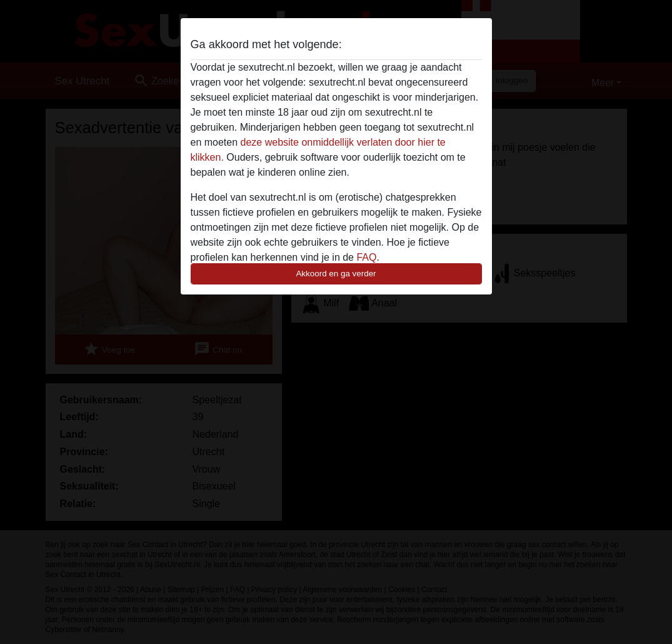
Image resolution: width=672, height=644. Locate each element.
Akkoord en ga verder (336, 274)
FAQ (366, 257)
